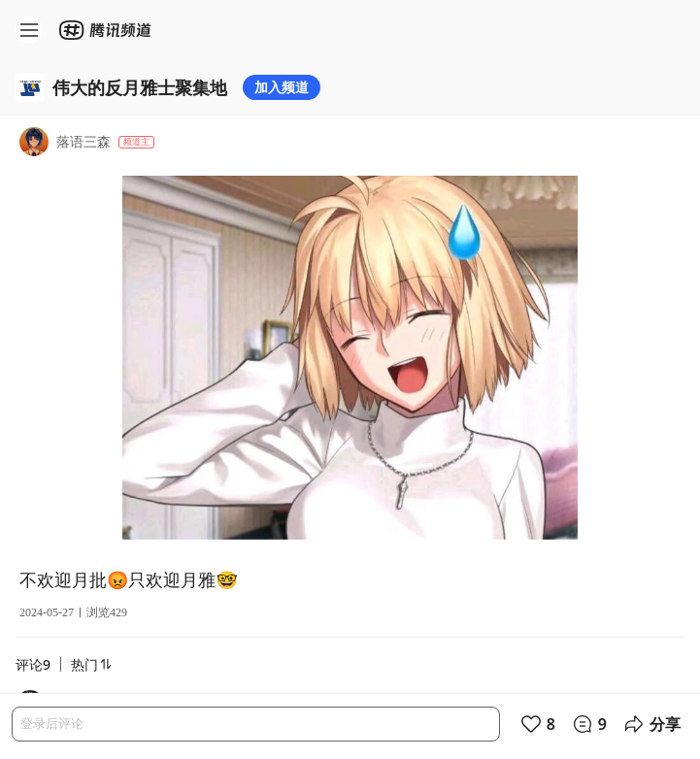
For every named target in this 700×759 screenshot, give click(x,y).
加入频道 (282, 87)
